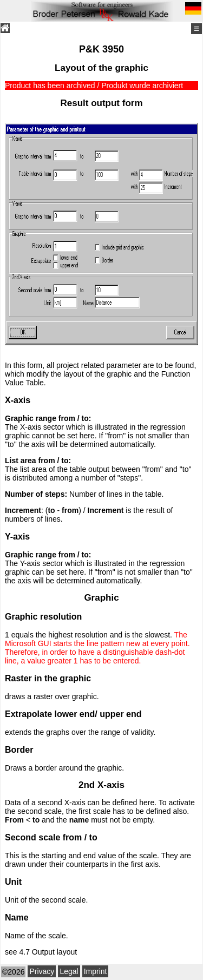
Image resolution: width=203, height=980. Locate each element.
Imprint (96, 971)
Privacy (42, 971)
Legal (69, 971)
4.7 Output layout (48, 952)
